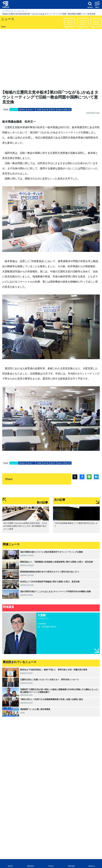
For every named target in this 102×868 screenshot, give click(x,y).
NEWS (51, 866)
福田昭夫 (22, 109)
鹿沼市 (53, 109)
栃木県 (46, 109)
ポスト (75, 477)
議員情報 (31, 866)
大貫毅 (39, 109)
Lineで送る (89, 477)
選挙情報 (71, 866)
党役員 (10, 866)
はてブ (96, 477)
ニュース (21, 11)
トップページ (8, 11)
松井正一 (31, 109)
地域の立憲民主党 (64, 109)
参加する (92, 866)
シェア (82, 477)
